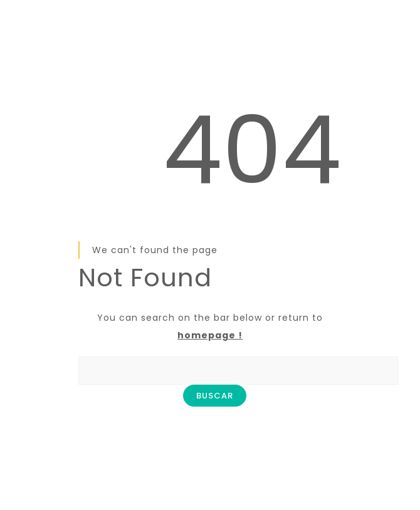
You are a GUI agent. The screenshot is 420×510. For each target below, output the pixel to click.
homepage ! (210, 335)
